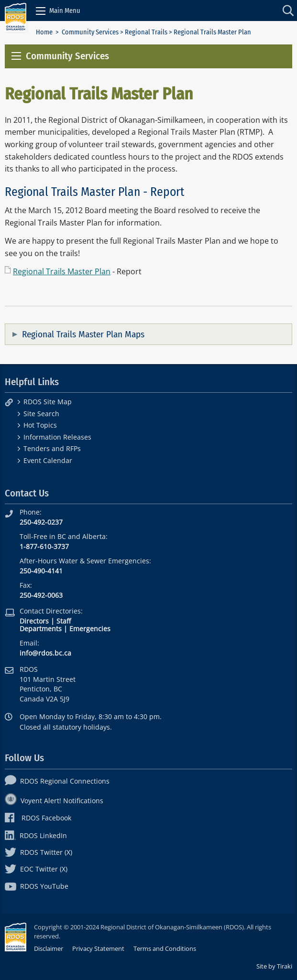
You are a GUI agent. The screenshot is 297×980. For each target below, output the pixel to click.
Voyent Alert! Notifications (54, 801)
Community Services (90, 32)
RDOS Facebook (38, 818)
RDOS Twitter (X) (38, 852)
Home (44, 32)
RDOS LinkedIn (36, 835)
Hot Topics (40, 425)
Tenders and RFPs (52, 448)
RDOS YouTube (37, 886)
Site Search (41, 414)
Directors (34, 621)
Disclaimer (49, 948)
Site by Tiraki (274, 966)
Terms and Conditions (165, 948)
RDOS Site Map (48, 402)
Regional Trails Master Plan (62, 271)
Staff (64, 621)
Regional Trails (146, 32)
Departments (41, 629)
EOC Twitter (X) (36, 869)
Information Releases (57, 437)
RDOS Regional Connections (57, 781)
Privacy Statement (98, 948)
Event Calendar (48, 460)
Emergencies (90, 629)
